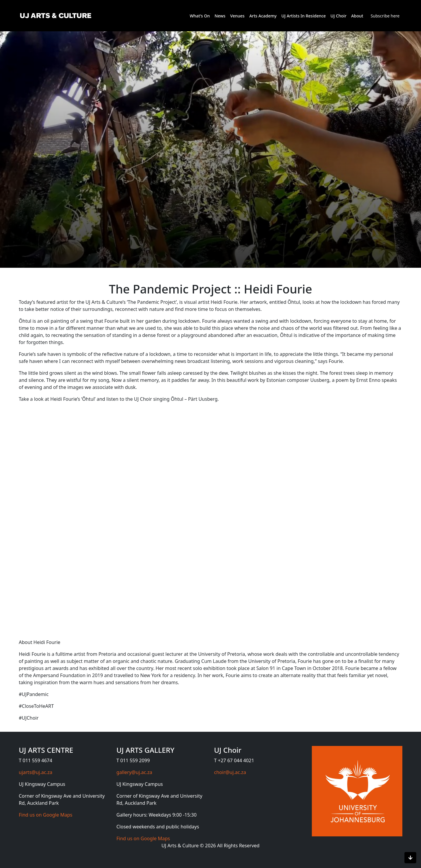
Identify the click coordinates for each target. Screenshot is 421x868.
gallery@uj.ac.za (134, 772)
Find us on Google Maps (46, 815)
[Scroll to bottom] (410, 858)
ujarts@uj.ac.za (36, 772)
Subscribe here (385, 16)
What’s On (200, 16)
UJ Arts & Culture (181, 846)
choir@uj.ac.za (230, 772)
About (357, 16)
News (220, 16)
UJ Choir (338, 16)
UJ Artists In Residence (304, 16)
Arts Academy (263, 16)
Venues (237, 16)
